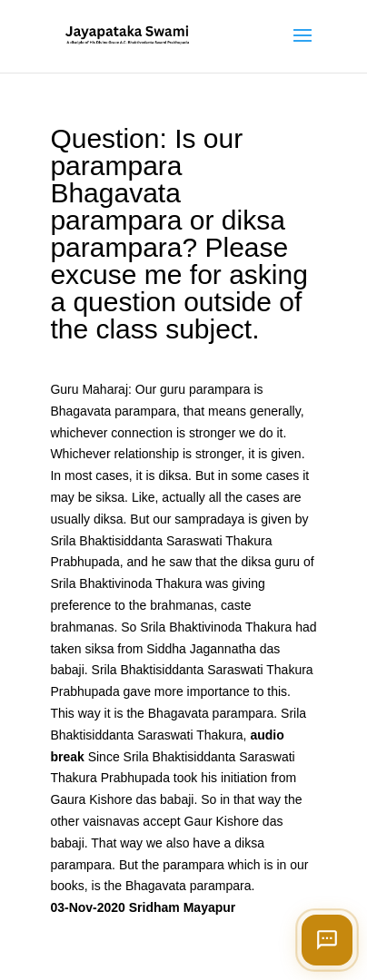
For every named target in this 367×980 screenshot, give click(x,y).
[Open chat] (327, 940)
